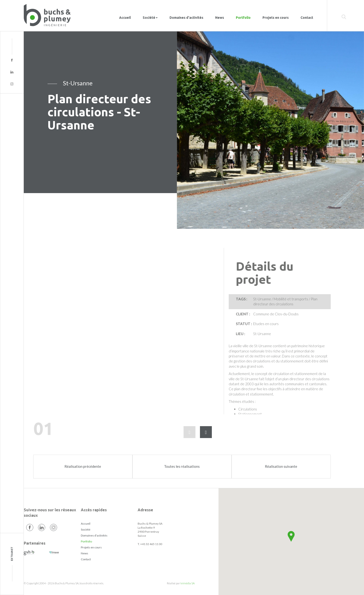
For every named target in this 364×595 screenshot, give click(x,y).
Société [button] (150, 18)
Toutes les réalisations (182, 466)
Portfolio (243, 18)
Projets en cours (276, 18)
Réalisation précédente (83, 466)
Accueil (125, 18)
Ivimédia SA (188, 583)
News (220, 18)
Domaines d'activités (186, 18)
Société (86, 529)
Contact (307, 18)
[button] (291, 536)
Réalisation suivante (281, 466)
